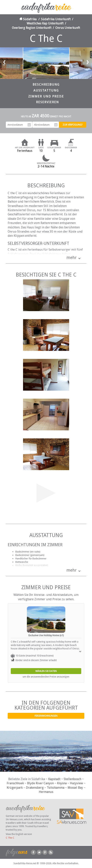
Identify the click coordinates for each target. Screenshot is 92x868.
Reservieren (48, 102)
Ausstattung (46, 90)
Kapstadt (54, 779)
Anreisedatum (29, 125)
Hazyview (76, 783)
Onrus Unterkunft (68, 28)
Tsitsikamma (56, 788)
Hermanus (46, 792)
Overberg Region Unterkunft (32, 28)
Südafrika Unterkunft (56, 19)
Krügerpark (15, 788)
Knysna (62, 783)
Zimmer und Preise (46, 96)
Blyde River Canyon (40, 783)
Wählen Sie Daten (46, 671)
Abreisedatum (56, 125)
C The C (10, 838)
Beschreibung (46, 85)
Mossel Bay (75, 788)
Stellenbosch (73, 779)
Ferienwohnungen (46, 716)
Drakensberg (35, 788)
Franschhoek (15, 783)
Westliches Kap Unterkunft (45, 23)
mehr (72, 258)
